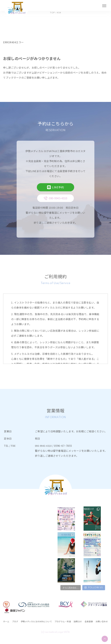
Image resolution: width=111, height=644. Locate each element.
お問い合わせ (11, 626)
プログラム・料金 (74, 621)
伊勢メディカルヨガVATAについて (42, 621)
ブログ (16, 621)
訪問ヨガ (91, 621)
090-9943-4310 (44, 446)
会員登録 (103, 621)
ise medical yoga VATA (57, 637)
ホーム (7, 621)
